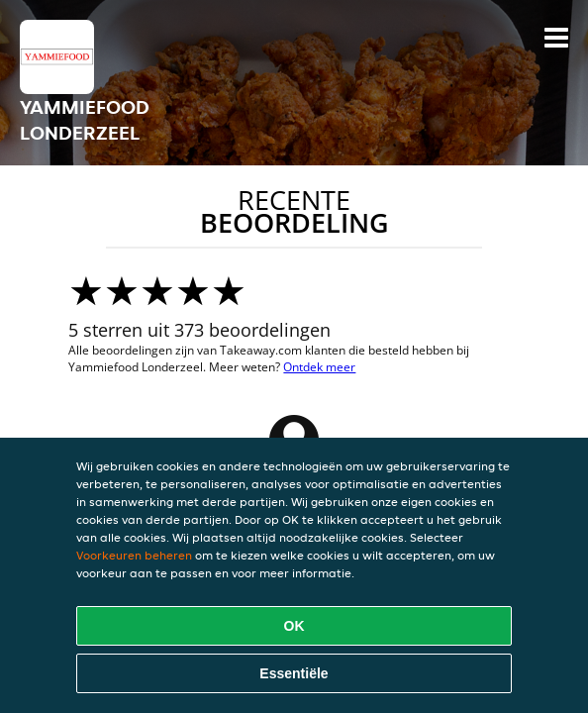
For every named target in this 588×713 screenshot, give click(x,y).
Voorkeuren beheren (134, 555)
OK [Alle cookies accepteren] (294, 626)
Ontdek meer (319, 367)
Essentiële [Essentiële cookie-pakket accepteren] (294, 673)
